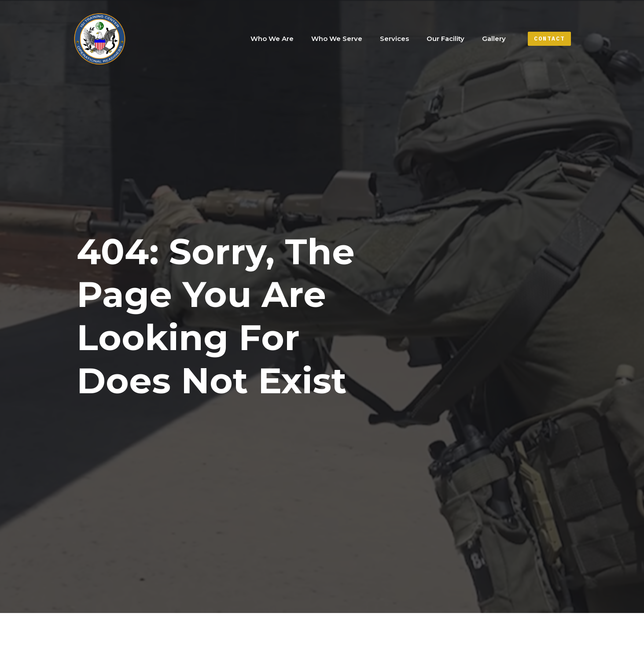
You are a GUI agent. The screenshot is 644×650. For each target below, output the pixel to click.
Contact (549, 39)
